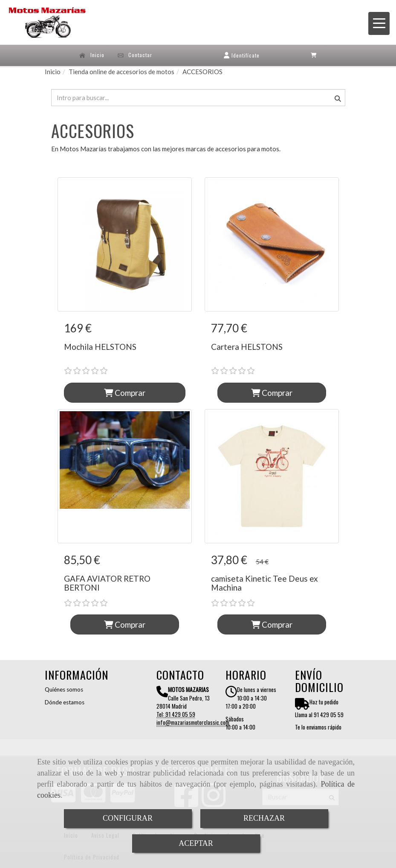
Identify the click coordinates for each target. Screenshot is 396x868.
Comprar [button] (125, 393)
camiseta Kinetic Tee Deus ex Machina (264, 583)
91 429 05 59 (180, 714)
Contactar (135, 55)
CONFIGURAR (128, 818)
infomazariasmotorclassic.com (193, 722)
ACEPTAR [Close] (196, 843)
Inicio (92, 55)
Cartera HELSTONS (247, 347)
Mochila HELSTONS (100, 347)
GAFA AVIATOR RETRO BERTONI (107, 583)
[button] (242, 55)
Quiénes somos (64, 689)
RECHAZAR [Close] (264, 818)
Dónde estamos (65, 702)
